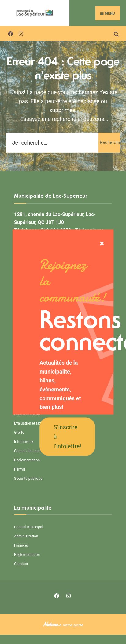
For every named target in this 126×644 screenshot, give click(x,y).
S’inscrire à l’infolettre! (67, 436)
